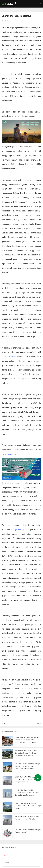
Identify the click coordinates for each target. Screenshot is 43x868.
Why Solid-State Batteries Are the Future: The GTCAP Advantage (27, 818)
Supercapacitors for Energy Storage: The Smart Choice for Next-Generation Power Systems (28, 766)
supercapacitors (28, 642)
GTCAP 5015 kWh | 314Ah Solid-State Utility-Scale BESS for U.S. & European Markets (28, 779)
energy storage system (11, 454)
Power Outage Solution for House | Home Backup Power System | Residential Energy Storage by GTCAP (27, 740)
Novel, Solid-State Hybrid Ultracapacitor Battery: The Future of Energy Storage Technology (28, 792)
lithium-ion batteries (21, 525)
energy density (17, 530)
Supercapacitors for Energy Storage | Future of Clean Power (28, 831)
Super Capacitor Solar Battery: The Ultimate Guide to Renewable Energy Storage (28, 806)
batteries (12, 357)
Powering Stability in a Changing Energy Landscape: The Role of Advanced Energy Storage (26, 753)
